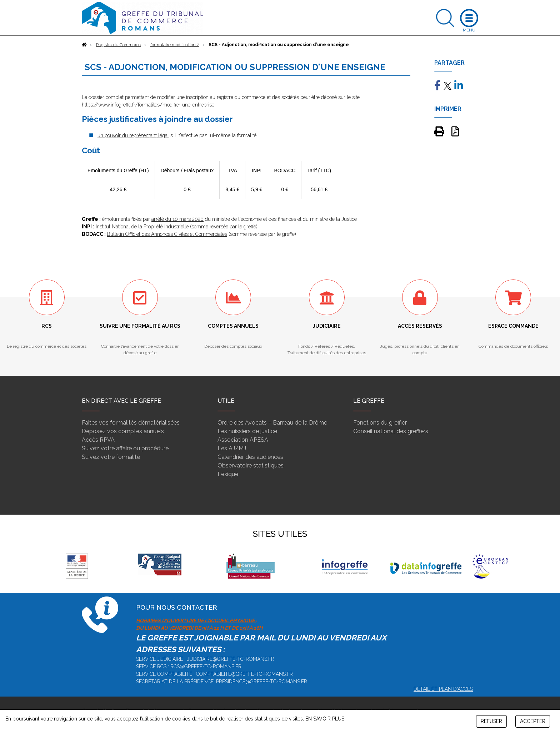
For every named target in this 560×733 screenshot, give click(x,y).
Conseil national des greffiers (391, 431)
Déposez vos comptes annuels (123, 431)
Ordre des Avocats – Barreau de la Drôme (272, 423)
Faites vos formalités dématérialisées (131, 423)
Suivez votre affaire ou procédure (125, 448)
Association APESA (243, 440)
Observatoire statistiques (251, 465)
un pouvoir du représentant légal (133, 135)
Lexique (228, 474)
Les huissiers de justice (247, 431)
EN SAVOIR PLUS (325, 719)
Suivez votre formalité (111, 457)
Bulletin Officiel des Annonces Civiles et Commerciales (167, 234)
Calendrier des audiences (250, 457)
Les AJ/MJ (232, 448)
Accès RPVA (98, 440)
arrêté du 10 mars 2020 (177, 219)
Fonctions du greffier (380, 423)
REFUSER (491, 721)
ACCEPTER (533, 721)
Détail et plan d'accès (443, 689)
